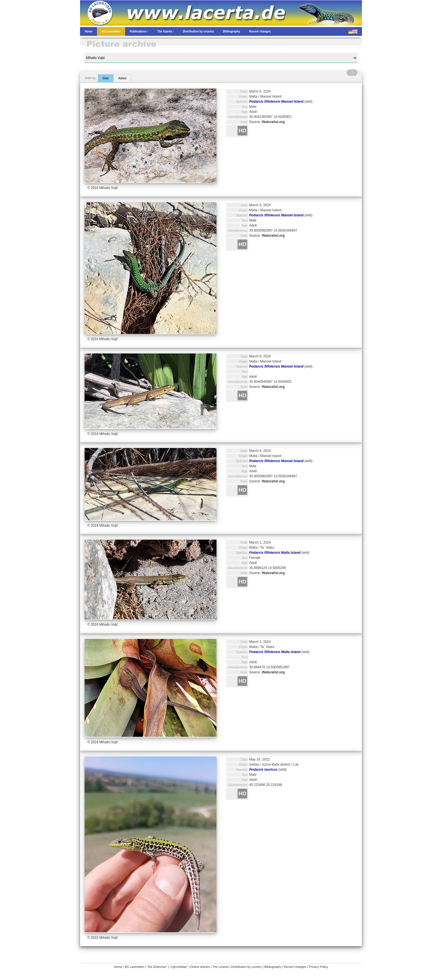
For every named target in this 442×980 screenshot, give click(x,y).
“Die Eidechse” (157, 967)
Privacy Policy (319, 967)
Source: (267, 122)
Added (122, 78)
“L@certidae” (179, 967)
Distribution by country (247, 967)
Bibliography (273, 967)
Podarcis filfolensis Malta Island (275, 553)
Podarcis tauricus (263, 770)
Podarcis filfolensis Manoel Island (276, 102)
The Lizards (220, 967)
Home (118, 967)
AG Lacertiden (134, 967)
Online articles (200, 967)
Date (106, 78)
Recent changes (295, 967)
